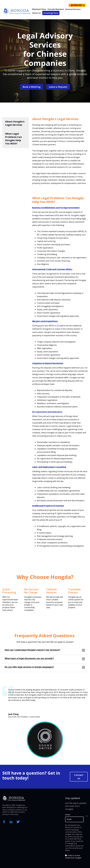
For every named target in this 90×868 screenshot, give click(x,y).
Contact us (79, 777)
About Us (36, 13)
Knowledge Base (51, 13)
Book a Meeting (32, 87)
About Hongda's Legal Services (15, 123)
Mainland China (39, 9)
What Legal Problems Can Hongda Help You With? (14, 139)
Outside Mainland (56, 9)
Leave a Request (58, 87)
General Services (73, 9)
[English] (77, 5)
